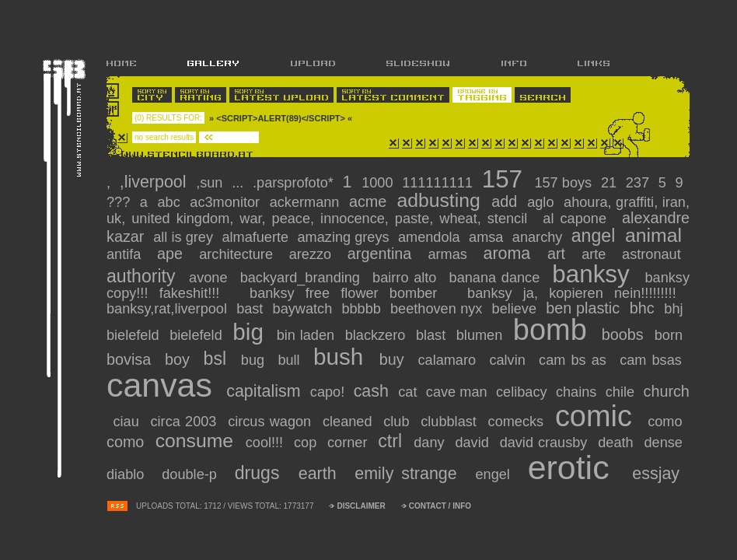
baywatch (305, 309)
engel (496, 474)
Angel (596, 236)
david (474, 443)
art (560, 254)
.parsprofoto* (295, 183)
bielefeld (135, 335)
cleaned (350, 422)
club (399, 422)
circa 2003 (186, 422)
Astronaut (655, 254)
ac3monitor (227, 202)
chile (622, 392)
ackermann (307, 202)
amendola (431, 237)
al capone (578, 219)
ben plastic (585, 308)
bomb (554, 330)
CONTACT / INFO (440, 506)
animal (656, 235)
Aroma (511, 254)
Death (618, 443)
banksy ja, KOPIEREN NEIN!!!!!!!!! (577, 293)
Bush (342, 357)
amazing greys (346, 237)
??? (121, 202)
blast (433, 335)
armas (451, 254)
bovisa (132, 359)
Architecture (239, 254)
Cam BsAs (653, 360)
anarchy (540, 237)
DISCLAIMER (361, 506)
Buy (395, 359)
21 (611, 183)
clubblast (451, 422)
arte (597, 254)
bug (255, 360)
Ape (173, 254)
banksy (595, 274)
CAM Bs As (575, 360)
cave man (459, 392)
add (506, 201)
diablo (129, 474)
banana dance (497, 278)
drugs (261, 473)
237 (640, 183)
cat (409, 392)
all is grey (185, 237)
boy (180, 359)
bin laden (308, 335)
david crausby (546, 443)
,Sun (211, 183)
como (667, 422)
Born (671, 335)
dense (665, 443)
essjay (660, 474)
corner (349, 443)
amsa (488, 237)
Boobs (625, 334)
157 (506, 179)
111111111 (439, 183)
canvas (164, 385)
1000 (379, 183)
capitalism (265, 391)
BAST (252, 309)
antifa (127, 254)
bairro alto (407, 278)
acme (370, 201)
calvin (510, 360)
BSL (218, 359)
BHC (644, 308)
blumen (482, 335)
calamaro (449, 360)
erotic (575, 467)
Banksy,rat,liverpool (169, 309)
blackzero (377, 335)
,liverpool (155, 182)
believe (517, 309)
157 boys (565, 183)
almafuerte (257, 237)
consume (197, 441)
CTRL (393, 441)
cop (307, 443)
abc (171, 202)
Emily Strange (409, 474)
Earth (321, 474)
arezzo (314, 254)
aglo (543, 202)
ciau (129, 422)
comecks (519, 422)
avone (211, 278)
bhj (676, 309)
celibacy (524, 392)
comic (598, 416)
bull (291, 360)
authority (144, 276)
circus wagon (272, 422)
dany (431, 443)
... (239, 183)
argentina (383, 254)
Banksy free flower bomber (349, 293)
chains (578, 392)
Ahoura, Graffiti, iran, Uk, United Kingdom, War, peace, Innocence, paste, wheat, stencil (398, 210)
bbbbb (363, 309)
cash (374, 391)
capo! (330, 392)
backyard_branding (303, 278)
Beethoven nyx (438, 309)
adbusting (441, 200)
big (251, 332)
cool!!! (267, 443)
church (667, 391)
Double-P (193, 474)
